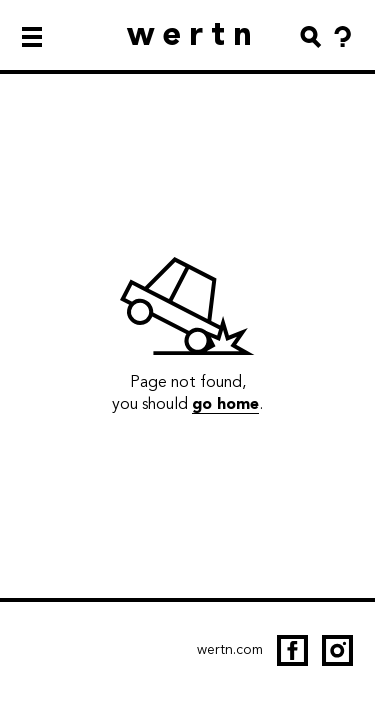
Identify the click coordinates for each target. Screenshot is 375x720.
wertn (193, 33)
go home (225, 403)
